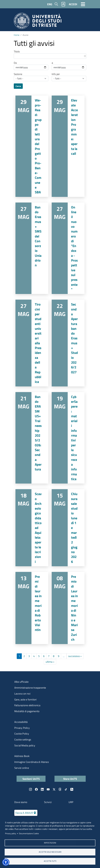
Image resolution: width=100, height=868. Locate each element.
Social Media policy (25, 745)
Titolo (17, 52)
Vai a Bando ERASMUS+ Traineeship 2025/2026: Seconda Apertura (32, 438)
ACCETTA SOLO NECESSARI (50, 852)
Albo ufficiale (21, 682)
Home (17, 35)
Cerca (18, 86)
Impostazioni (50, 843)
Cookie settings (23, 740)
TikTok (66, 789)
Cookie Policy (22, 734)
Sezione (18, 74)
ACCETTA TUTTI (50, 861)
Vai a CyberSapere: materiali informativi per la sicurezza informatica (68, 438)
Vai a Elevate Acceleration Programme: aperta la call (68, 146)
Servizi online (22, 768)
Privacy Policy (22, 728)
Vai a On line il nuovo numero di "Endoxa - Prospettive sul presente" (68, 248)
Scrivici (48, 802)
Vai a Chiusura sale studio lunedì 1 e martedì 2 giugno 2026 (68, 528)
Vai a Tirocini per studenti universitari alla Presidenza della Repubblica (32, 343)
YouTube (48, 789)
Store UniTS (70, 779)
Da (15, 63)
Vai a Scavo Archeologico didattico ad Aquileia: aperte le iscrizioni (32, 528)
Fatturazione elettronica (27, 705)
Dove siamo (21, 802)
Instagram (30, 789)
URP (71, 802)
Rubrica (63, 4)
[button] (6, 862)
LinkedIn (42, 789)
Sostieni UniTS (31, 779)
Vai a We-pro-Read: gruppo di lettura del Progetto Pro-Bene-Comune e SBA (32, 146)
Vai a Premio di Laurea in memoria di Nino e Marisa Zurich (68, 608)
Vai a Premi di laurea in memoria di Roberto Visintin (32, 608)
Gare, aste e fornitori (25, 700)
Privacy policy (11, 833)
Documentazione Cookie (29, 833)
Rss (72, 789)
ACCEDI (73, 4)
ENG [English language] (50, 4)
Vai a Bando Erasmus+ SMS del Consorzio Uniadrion (32, 248)
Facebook (36, 789)
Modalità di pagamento (27, 711)
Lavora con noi (22, 694)
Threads (60, 789)
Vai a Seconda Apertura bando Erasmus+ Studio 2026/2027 (68, 343)
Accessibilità (21, 722)
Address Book (22, 756)
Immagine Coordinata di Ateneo (32, 762)
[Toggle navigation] (83, 4)
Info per (56, 74)
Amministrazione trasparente (30, 688)
